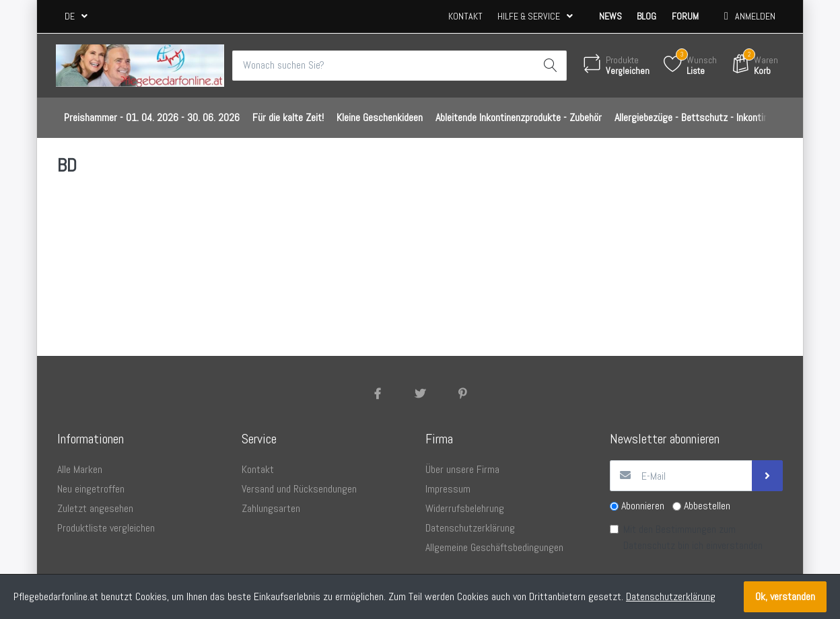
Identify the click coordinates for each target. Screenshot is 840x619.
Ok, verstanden (785, 596)
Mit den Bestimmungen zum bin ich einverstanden (693, 538)
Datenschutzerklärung (671, 596)
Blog (646, 16)
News (610, 16)
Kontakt (465, 16)
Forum (685, 16)
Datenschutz (649, 546)
